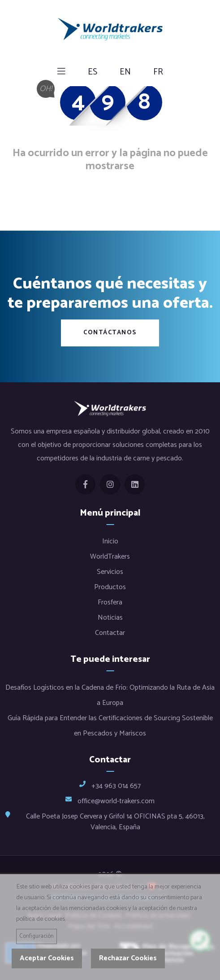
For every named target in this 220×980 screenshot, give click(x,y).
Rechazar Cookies (128, 958)
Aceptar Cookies (47, 958)
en (125, 72)
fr (158, 72)
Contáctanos (110, 333)
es (93, 72)
